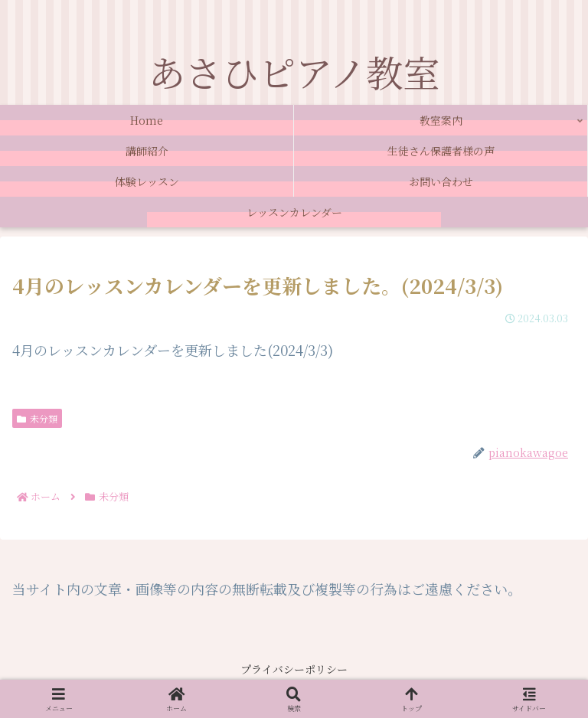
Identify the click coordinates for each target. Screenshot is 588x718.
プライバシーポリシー (294, 669)
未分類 (37, 418)
